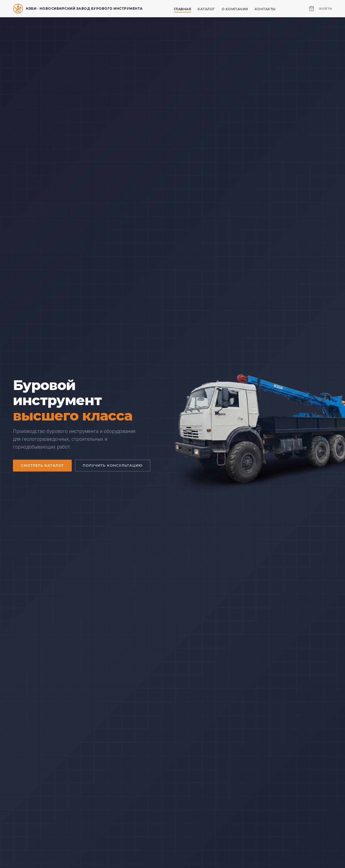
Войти (326, 9)
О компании (235, 9)
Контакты (265, 9)
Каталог (206, 9)
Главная (183, 9)
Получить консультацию (113, 466)
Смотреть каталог (43, 466)
